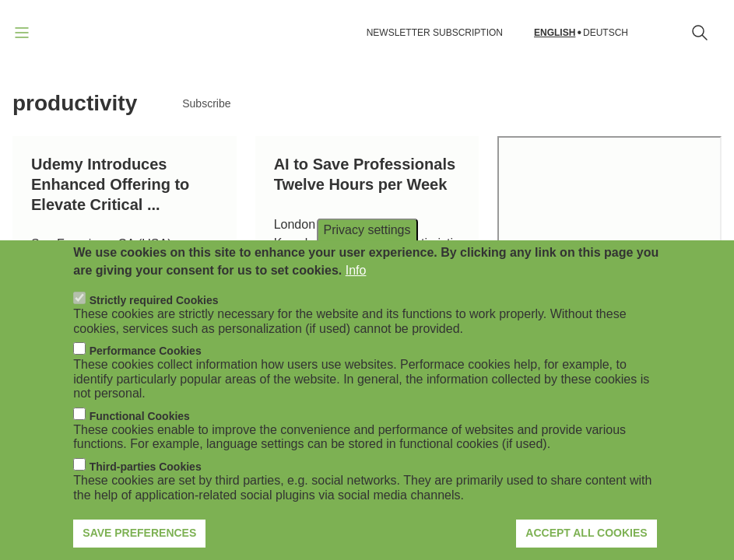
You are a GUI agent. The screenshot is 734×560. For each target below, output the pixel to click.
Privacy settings (367, 230)
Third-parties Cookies (146, 467)
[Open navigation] (22, 33)
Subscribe (206, 103)
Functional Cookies (140, 416)
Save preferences (139, 533)
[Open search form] (700, 33)
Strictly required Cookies (154, 300)
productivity (75, 103)
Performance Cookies (146, 351)
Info (356, 270)
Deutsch (606, 33)
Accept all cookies (586, 533)
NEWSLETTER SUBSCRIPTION (435, 33)
